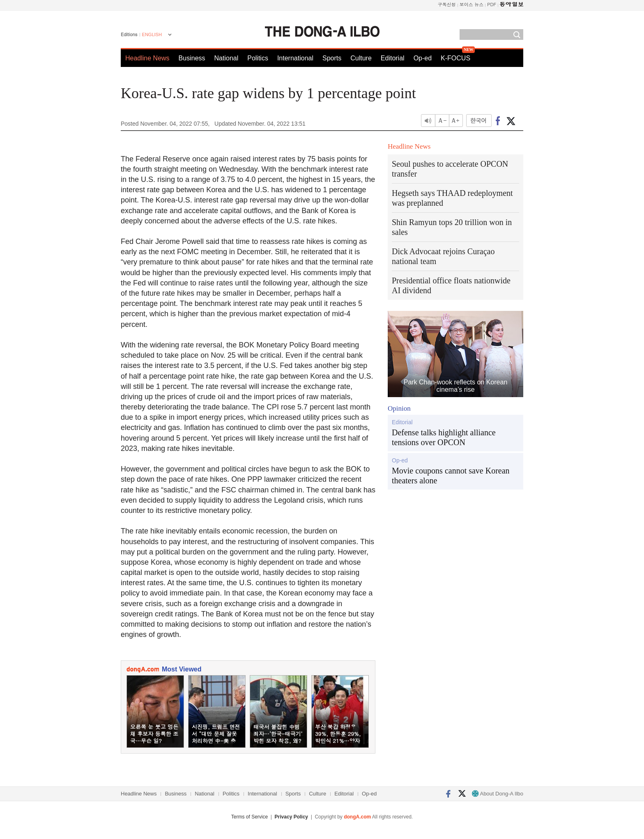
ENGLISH (152, 34)
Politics (258, 58)
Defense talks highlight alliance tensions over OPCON (444, 437)
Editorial (393, 58)
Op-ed (423, 58)
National (227, 58)
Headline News (147, 58)
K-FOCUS (455, 58)
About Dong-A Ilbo (498, 794)
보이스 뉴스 (472, 4)
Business (192, 58)
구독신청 (447, 4)
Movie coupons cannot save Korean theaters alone (451, 476)
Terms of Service (250, 817)
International (295, 58)
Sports (332, 58)
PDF (492, 4)
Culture (361, 58)
